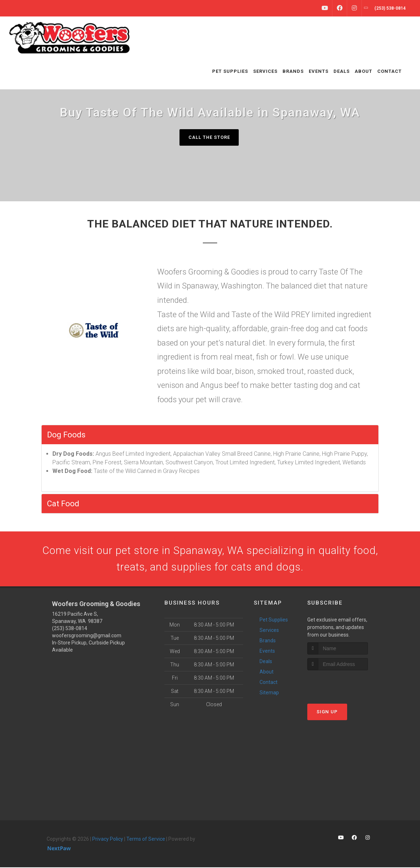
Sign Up (327, 712)
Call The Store (209, 137)
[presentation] (346, 684)
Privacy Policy (108, 840)
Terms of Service (146, 840)
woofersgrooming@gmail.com (87, 637)
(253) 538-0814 (70, 629)
